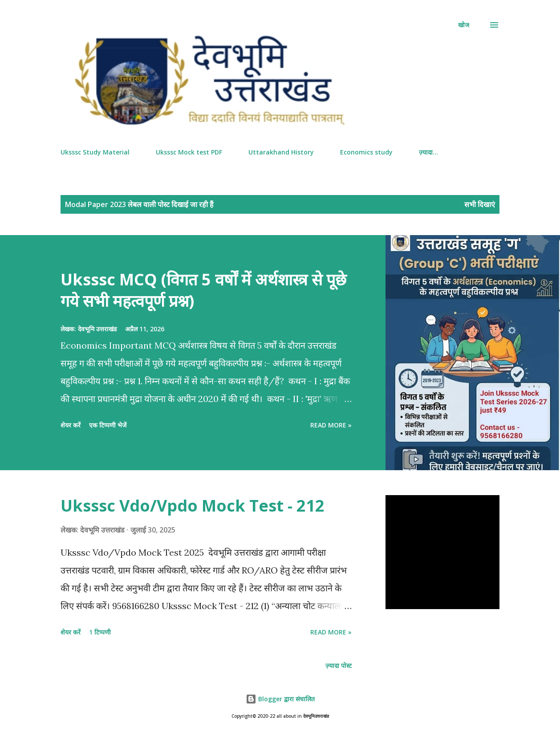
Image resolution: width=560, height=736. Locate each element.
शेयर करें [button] (71, 425)
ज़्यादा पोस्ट (339, 665)
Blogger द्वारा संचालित (280, 699)
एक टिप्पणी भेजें (108, 425)
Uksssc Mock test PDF (189, 152)
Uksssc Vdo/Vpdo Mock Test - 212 (193, 506)
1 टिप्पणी (100, 632)
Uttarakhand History (281, 152)
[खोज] (464, 25)
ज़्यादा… (428, 152)
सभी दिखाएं (480, 204)
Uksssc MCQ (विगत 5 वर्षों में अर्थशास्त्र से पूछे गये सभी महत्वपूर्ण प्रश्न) (203, 290)
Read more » (331, 425)
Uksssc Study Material (95, 152)
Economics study (366, 152)
